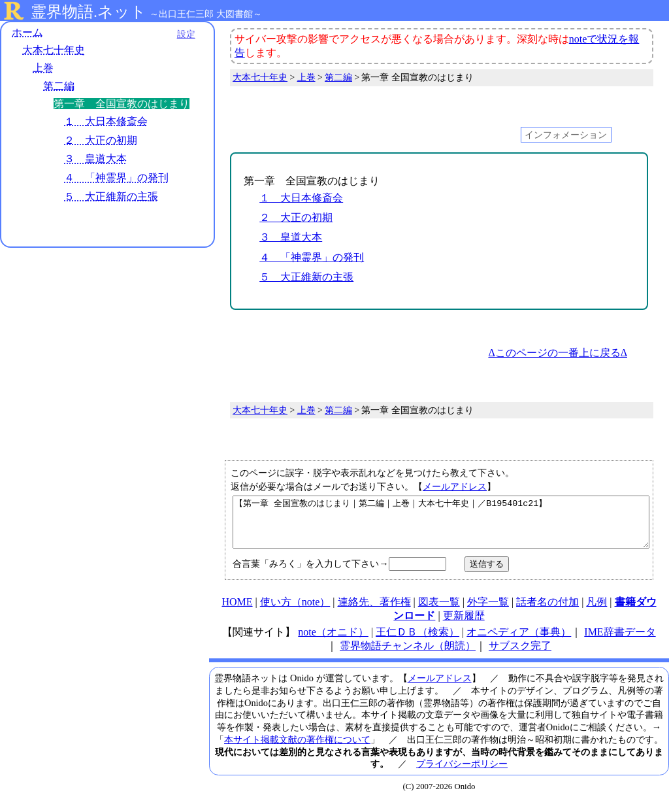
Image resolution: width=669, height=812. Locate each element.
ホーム (27, 32)
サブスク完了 (520, 655)
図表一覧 (439, 612)
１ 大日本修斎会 (106, 121)
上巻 (43, 68)
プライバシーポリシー (462, 773)
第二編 (59, 86)
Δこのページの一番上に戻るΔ (558, 353)
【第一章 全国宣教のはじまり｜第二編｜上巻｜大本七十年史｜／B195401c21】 (441, 527)
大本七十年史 (54, 51)
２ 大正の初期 (101, 140)
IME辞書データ (620, 642)
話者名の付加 (547, 612)
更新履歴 (464, 625)
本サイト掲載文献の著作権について (297, 749)
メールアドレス (455, 486)
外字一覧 (488, 612)
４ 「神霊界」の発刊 (116, 178)
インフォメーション (566, 135)
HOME (237, 612)
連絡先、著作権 (374, 612)
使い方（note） (295, 612)
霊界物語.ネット (89, 12)
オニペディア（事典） (519, 642)
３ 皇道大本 (95, 159)
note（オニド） (333, 642)
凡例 (596, 612)
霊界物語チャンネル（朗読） (408, 655)
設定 (180, 34)
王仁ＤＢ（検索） (417, 642)
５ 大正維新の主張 (111, 196)
